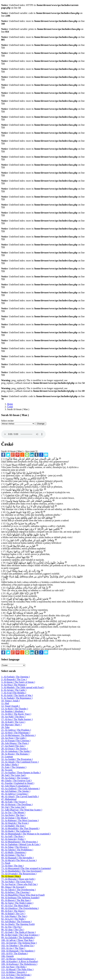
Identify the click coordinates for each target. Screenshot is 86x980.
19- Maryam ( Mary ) (11, 725)
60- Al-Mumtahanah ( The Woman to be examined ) (26, 834)
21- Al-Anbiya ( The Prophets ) (16, 730)
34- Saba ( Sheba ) (10, 765)
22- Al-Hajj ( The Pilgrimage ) (16, 733)
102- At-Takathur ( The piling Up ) (18, 945)
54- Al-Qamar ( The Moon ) (14, 818)
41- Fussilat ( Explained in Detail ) (18, 783)
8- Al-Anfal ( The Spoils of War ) (17, 695)
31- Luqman (7, 757)
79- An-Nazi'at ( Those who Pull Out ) (19, 884)
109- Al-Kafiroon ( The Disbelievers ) (19, 964)
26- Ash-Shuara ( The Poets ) (15, 743)
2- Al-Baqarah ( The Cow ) (14, 679)
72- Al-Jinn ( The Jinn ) (12, 866)
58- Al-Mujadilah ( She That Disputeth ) (20, 828)
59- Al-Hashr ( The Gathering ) (16, 831)
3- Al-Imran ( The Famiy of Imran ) (18, 682)
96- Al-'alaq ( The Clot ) (13, 930)
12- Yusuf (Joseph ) (10, 706)
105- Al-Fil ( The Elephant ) (15, 953)
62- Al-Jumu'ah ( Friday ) (13, 839)
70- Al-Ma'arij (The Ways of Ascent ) (19, 860)
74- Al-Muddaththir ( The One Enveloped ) (22, 871)
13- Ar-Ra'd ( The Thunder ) (15, 709)
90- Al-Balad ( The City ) (13, 914)
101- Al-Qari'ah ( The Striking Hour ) (19, 943)
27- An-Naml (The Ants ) (13, 746)
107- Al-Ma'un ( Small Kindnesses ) (18, 959)
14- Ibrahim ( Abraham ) (13, 711)
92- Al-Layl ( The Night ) (13, 919)
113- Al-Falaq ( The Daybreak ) (16, 975)
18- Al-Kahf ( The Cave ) (13, 722)
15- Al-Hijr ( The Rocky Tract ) (16, 714)
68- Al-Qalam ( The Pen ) (13, 855)
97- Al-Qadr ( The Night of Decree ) (18, 932)
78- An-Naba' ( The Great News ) (17, 882)
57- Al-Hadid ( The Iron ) (13, 826)
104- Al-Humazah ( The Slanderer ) (18, 951)
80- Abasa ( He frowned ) (13, 887)
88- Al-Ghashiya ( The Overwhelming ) (20, 908)
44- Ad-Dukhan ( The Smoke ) (16, 791)
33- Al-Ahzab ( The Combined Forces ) (20, 762)
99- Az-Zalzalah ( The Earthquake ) (18, 937)
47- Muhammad (9, 799)
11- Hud (5, 703)
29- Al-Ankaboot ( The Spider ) (16, 751)
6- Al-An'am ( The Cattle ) (14, 690)
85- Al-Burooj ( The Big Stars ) (16, 900)
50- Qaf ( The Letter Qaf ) (14, 807)
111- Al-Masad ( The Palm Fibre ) (17, 969)
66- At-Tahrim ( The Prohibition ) (17, 850)
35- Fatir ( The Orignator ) (14, 767)
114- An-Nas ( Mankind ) (13, 977)
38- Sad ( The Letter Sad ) (14, 775)
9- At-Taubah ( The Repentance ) (17, 698)
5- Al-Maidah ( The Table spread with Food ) (23, 687)
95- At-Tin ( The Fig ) (12, 927)
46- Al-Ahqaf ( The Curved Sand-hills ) (20, 796)
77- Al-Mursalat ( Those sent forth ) (18, 879)
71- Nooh (6, 863)
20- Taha (5, 727)
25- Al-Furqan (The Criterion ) (16, 741)
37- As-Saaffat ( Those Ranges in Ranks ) (21, 773)
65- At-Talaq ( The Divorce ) (15, 847)
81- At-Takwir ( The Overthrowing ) (18, 890)
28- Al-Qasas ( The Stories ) (15, 749)
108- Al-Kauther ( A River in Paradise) (20, 961)
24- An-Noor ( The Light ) (14, 738)
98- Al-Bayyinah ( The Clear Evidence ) (20, 935)
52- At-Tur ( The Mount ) (13, 812)
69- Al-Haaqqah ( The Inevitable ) (17, 858)
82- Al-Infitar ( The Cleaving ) (16, 892)
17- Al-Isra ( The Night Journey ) (17, 719)
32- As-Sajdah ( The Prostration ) (17, 759)
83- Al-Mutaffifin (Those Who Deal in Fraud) (23, 895)
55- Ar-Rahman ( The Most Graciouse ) (20, 820)
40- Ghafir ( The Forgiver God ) (16, 780)
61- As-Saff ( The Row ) (13, 836)
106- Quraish (7, 956)
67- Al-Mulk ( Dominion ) (14, 852)
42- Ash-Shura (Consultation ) (16, 786)
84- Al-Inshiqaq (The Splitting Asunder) (20, 898)
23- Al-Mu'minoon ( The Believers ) (18, 735)
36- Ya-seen (7, 770)
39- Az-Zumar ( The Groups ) (15, 778)
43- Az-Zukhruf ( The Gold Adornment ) (20, 788)
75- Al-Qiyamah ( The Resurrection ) (19, 874)
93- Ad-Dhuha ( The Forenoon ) (16, 922)
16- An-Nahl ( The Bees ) (13, 717)
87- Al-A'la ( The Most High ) (15, 906)
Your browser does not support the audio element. (23, 434)
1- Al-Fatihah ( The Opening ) (15, 677)
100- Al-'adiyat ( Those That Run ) (18, 940)
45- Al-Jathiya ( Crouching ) (15, 794)
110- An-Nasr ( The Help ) (14, 967)
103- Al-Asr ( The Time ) (13, 948)
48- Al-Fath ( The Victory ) (14, 802)
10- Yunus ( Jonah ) (10, 701)
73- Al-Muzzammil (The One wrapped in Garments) (26, 868)
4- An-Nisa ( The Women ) (14, 685)
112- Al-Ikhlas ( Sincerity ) (14, 972)
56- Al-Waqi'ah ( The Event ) (15, 823)
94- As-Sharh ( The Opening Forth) (18, 924)
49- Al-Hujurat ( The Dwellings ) (17, 804)
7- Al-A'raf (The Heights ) (14, 693)
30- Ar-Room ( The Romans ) (15, 754)
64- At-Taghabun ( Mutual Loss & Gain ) (21, 844)
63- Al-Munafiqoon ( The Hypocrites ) (19, 842)
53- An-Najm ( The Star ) (13, 815)
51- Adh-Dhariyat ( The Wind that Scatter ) (22, 810)
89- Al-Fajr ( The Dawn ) (13, 911)
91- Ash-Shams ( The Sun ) (14, 916)
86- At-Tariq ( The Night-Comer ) (17, 903)
